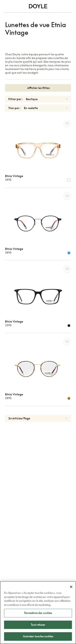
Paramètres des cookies (38, 613)
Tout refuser (38, 625)
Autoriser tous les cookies (38, 636)
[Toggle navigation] (6, 6)
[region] (38, 613)
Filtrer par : (16, 99)
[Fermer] (71, 587)
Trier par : (14, 108)
